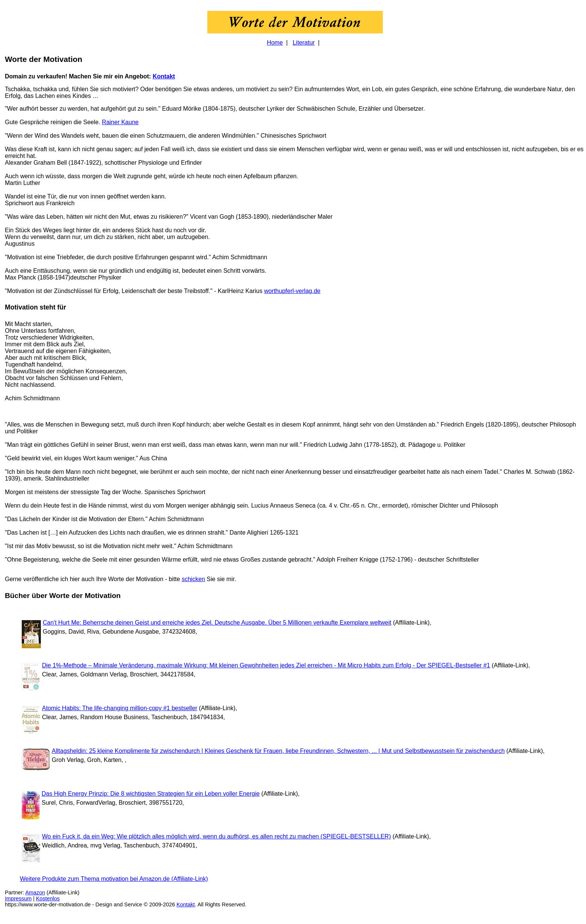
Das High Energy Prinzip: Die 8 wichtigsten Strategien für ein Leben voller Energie (151, 794)
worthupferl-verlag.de (292, 291)
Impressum (18, 898)
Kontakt (164, 76)
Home (275, 43)
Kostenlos (48, 898)
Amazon (35, 892)
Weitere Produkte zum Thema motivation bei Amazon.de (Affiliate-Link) (114, 879)
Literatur (304, 43)
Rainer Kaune (120, 122)
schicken (193, 579)
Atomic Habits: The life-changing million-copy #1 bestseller (120, 708)
